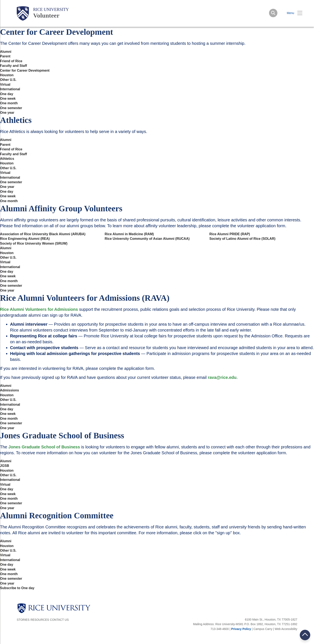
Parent (5, 56)
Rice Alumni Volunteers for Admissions (39, 309)
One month (9, 103)
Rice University (51, 9)
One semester (11, 108)
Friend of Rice (11, 61)
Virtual (5, 85)
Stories (23, 620)
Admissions (10, 390)
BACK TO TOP (305, 635)
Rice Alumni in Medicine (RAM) (129, 234)
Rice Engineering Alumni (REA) (25, 239)
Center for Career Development (25, 71)
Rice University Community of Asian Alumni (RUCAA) (147, 239)
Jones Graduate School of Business (44, 447)
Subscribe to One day (17, 588)
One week (8, 99)
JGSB (5, 466)
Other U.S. (8, 80)
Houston (7, 75)
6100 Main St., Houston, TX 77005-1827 (271, 619)
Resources (40, 620)
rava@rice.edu (222, 377)
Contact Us (59, 620)
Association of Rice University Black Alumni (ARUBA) (43, 234)
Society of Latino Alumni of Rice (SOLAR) (242, 239)
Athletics (7, 159)
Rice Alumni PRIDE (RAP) (230, 234)
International (10, 89)
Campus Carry (263, 629)
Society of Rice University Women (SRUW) (34, 244)
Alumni (6, 52)
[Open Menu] (292, 13)
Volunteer (46, 15)
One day (7, 94)
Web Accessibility (286, 629)
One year (7, 113)
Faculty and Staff (13, 66)
